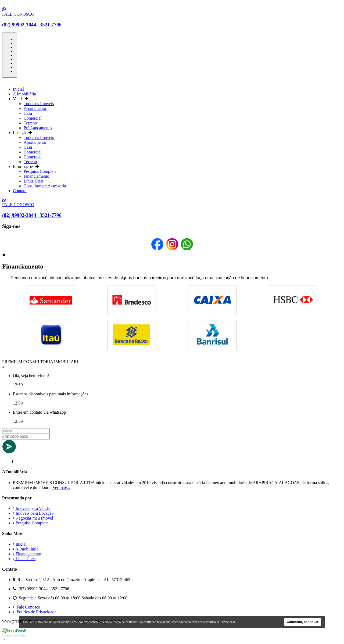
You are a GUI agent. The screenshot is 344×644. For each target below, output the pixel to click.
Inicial (18, 89)
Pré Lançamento (38, 128)
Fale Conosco (27, 607)
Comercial (33, 118)
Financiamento (36, 176)
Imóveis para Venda (31, 508)
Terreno (30, 123)
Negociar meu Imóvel (33, 518)
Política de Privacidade (35, 612)
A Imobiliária (24, 94)
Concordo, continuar (303, 622)
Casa (28, 113)
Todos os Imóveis (39, 104)
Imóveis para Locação (33, 513)
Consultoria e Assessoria (45, 186)
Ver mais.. (61, 487)
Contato (20, 191)
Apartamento (35, 108)
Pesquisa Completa (40, 171)
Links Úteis (34, 181)
